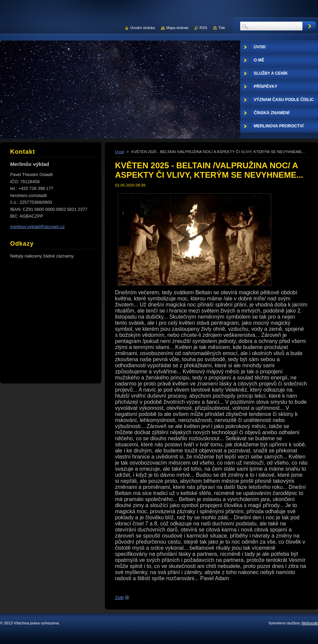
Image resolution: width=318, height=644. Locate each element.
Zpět (119, 598)
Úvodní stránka (143, 28)
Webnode (310, 623)
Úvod (120, 152)
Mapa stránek (177, 28)
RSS (203, 28)
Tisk (222, 28)
